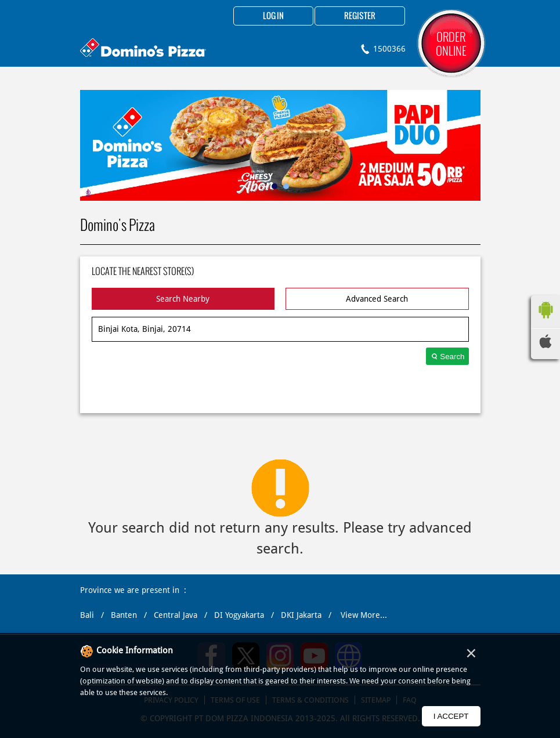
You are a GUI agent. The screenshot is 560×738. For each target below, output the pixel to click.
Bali (87, 615)
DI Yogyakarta (239, 615)
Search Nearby (183, 299)
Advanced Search (377, 299)
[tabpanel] (280, 145)
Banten (124, 615)
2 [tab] (286, 186)
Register (360, 16)
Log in (273, 16)
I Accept (451, 716)
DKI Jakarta (301, 615)
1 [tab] (274, 186)
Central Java (176, 615)
